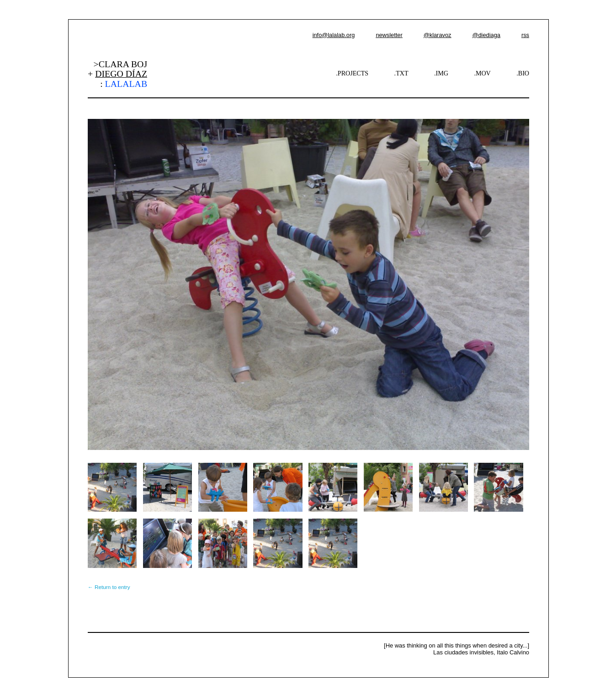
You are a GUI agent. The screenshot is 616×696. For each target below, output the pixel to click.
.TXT (401, 73)
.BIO (523, 73)
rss (525, 35)
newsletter (389, 35)
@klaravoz (438, 35)
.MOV (482, 73)
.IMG (441, 73)
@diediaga (486, 35)
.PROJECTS (352, 73)
